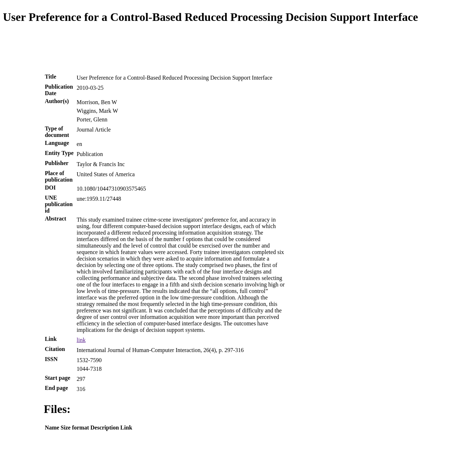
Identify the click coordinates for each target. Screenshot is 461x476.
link (81, 340)
